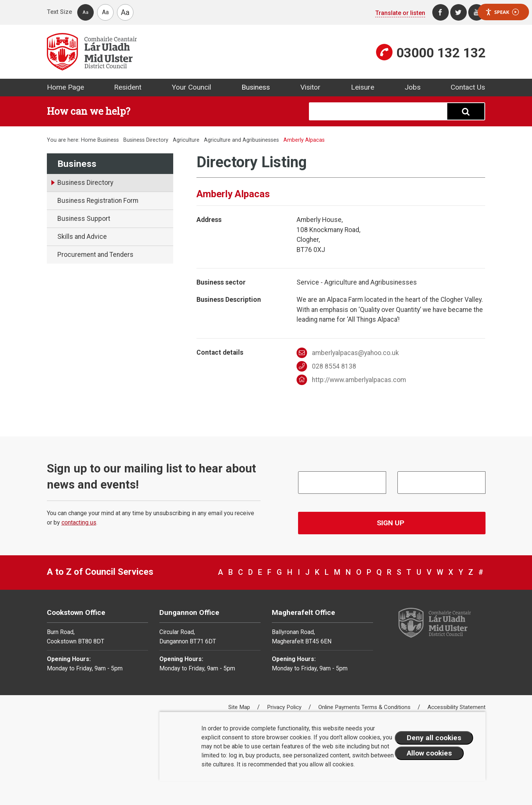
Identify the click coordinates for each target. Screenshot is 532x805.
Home (88, 140)
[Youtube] (477, 12)
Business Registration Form (98, 201)
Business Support (84, 219)
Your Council (191, 87)
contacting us (79, 522)
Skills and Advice (82, 237)
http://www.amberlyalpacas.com (351, 380)
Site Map (240, 707)
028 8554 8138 (326, 366)
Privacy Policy (285, 707)
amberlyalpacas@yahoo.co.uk (348, 353)
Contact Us (468, 87)
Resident (128, 87)
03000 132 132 (441, 53)
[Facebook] (441, 12)
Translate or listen (400, 13)
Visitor (310, 87)
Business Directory (146, 140)
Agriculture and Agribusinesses (241, 140)
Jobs (413, 87)
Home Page (65, 87)
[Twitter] (459, 12)
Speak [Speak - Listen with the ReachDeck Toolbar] (502, 12)
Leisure (363, 87)
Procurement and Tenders (95, 255)
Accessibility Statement (456, 707)
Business (256, 87)
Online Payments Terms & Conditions (365, 707)
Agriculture (186, 140)
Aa (85, 12)
